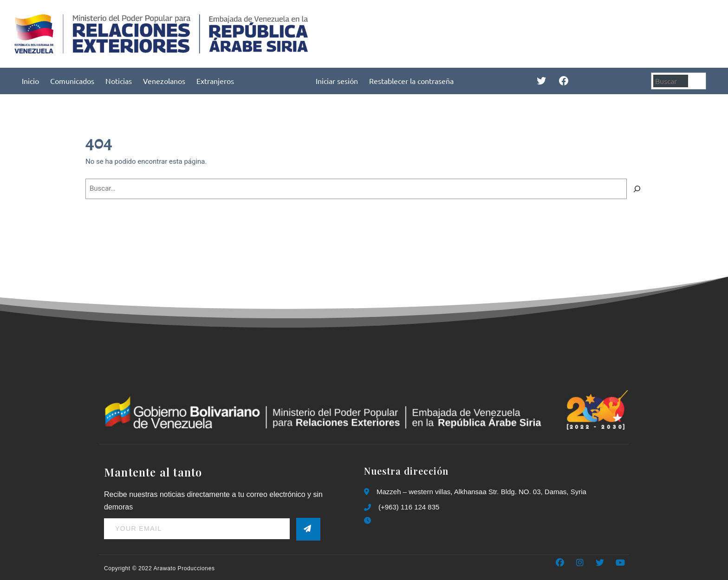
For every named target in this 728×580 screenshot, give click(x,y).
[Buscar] (698, 81)
